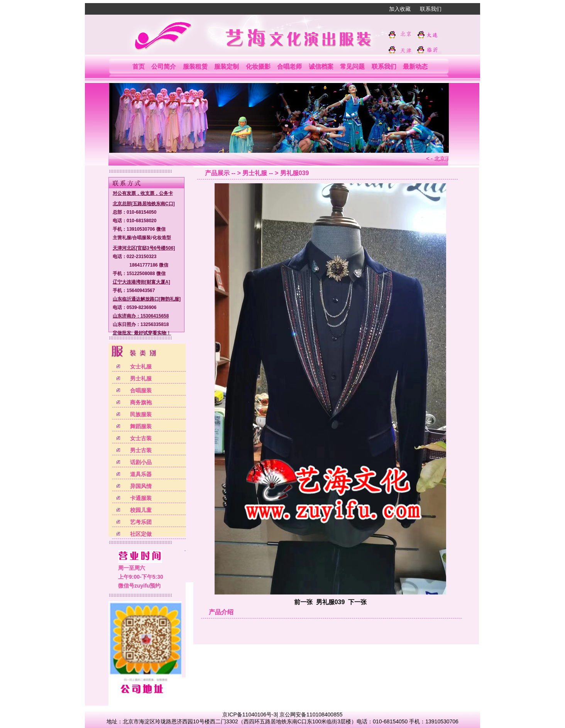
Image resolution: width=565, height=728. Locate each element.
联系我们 (431, 9)
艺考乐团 (141, 522)
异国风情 (141, 486)
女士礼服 (141, 367)
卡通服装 (141, 498)
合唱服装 (141, 390)
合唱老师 (289, 67)
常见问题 (352, 67)
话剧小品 (141, 462)
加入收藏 (400, 9)
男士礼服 (141, 378)
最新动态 (415, 67)
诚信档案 (321, 67)
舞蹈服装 (141, 426)
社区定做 (141, 534)
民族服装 (141, 414)
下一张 (357, 602)
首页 (139, 67)
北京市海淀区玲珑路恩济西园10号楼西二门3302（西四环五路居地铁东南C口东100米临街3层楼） (240, 721)
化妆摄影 (258, 67)
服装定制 (227, 67)
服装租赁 (195, 67)
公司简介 (164, 67)
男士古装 (141, 450)
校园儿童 (141, 510)
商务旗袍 (141, 402)
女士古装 (141, 438)
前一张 (303, 602)
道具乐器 (141, 474)
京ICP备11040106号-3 (249, 714)
